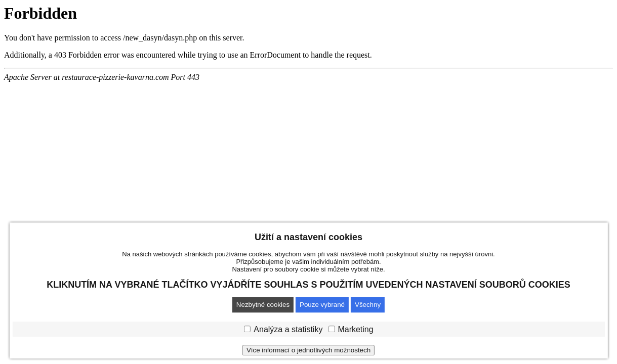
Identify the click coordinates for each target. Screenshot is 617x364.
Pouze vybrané (322, 305)
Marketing (355, 329)
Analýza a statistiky (288, 329)
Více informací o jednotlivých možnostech (308, 350)
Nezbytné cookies (263, 305)
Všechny (368, 305)
